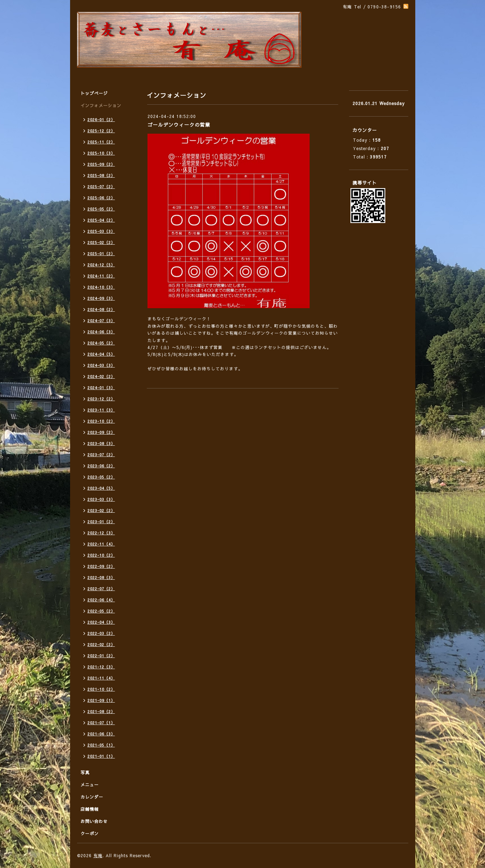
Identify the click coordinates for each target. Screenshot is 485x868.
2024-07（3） (101, 321)
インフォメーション (101, 105)
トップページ (94, 93)
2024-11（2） (101, 276)
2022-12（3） (101, 533)
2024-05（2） (101, 343)
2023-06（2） (101, 466)
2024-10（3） (101, 287)
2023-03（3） (101, 499)
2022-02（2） (101, 644)
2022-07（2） (101, 589)
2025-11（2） (101, 142)
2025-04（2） (101, 220)
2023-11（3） (101, 410)
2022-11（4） (101, 544)
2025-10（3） (101, 153)
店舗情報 (90, 809)
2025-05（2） (101, 209)
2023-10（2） (101, 421)
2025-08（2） (101, 175)
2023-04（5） (101, 488)
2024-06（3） (101, 332)
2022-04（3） (101, 622)
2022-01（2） (101, 656)
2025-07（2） (101, 187)
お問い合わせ (94, 821)
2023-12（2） (101, 399)
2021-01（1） (101, 756)
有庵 (98, 855)
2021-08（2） (101, 711)
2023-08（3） (101, 443)
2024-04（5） (101, 354)
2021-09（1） (101, 700)
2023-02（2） (101, 510)
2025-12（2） (101, 131)
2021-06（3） (101, 734)
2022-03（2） (101, 633)
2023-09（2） (101, 432)
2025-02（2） (101, 242)
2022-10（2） (101, 555)
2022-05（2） (101, 611)
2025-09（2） (101, 164)
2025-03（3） (101, 231)
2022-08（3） (101, 577)
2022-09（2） (101, 566)
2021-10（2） (101, 689)
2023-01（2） (101, 522)
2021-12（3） (101, 667)
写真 (85, 772)
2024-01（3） (101, 388)
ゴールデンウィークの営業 (179, 125)
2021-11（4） (101, 678)
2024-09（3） (101, 298)
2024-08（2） (101, 309)
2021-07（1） (101, 723)
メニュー (90, 785)
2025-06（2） (101, 198)
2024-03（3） (101, 365)
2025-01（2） (101, 254)
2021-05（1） (101, 745)
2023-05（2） (101, 477)
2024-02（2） (101, 376)
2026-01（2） (101, 120)
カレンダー (92, 797)
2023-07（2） (101, 455)
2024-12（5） (101, 265)
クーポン (90, 833)
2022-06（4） (101, 600)
